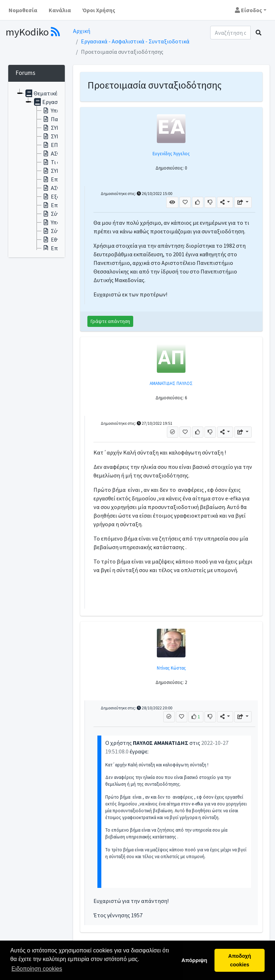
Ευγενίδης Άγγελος (171, 153)
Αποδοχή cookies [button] (240, 960)
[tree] (37, 170)
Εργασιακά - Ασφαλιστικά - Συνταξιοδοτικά (135, 41)
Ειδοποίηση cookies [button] (37, 969)
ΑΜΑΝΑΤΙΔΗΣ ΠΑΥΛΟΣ (171, 383)
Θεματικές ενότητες (54, 93)
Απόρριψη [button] (194, 960)
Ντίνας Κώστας (171, 668)
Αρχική (82, 31)
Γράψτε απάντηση (110, 321)
